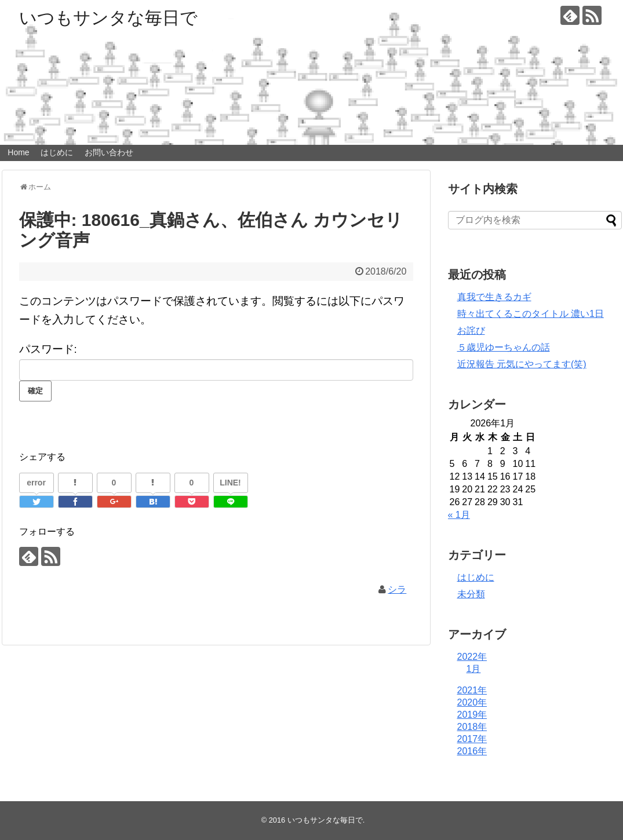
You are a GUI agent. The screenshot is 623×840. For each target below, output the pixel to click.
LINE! (230, 483)
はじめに (57, 152)
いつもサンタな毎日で (108, 18)
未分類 (471, 594)
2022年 (472, 657)
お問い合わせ (109, 152)
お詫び (471, 330)
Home (18, 152)
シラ (397, 589)
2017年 (472, 739)
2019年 (472, 715)
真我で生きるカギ (494, 297)
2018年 (472, 727)
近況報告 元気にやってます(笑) (522, 364)
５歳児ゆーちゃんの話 (504, 347)
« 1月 (459, 515)
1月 (474, 669)
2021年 (472, 690)
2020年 (472, 702)
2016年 (472, 751)
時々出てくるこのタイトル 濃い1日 (531, 314)
